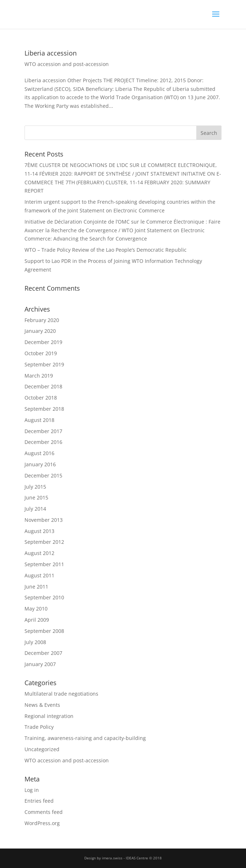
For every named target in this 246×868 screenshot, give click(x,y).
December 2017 (43, 431)
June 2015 (36, 497)
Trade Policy (39, 727)
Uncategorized (42, 749)
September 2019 (44, 364)
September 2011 (44, 564)
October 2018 (41, 398)
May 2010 (36, 609)
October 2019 (41, 353)
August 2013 (39, 531)
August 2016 (39, 453)
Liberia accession (51, 53)
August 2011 (39, 575)
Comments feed (44, 812)
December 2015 (43, 475)
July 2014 (35, 509)
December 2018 (43, 386)
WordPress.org (42, 823)
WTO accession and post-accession (67, 64)
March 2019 (39, 376)
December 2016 (43, 442)
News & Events (42, 705)
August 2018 (39, 420)
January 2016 (40, 464)
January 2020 (40, 331)
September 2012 (44, 542)
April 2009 (37, 620)
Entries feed (39, 801)
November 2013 (44, 520)
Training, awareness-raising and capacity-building (85, 738)
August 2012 (39, 553)
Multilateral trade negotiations (61, 694)
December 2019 (43, 342)
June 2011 (36, 587)
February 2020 (42, 320)
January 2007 (40, 664)
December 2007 (43, 653)
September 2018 (44, 409)
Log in (32, 790)
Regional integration (49, 716)
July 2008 (35, 642)
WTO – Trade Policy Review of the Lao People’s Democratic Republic (106, 250)
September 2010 (44, 597)
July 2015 (35, 487)
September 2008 (44, 631)
